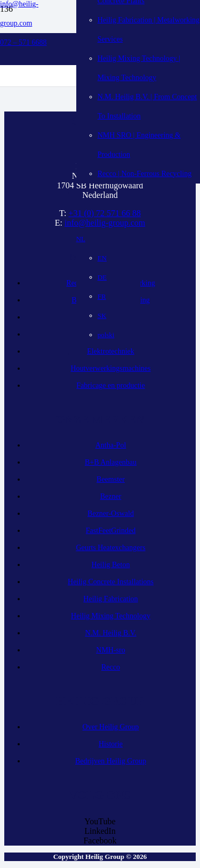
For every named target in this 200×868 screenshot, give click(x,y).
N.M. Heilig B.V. (110, 633)
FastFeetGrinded (111, 531)
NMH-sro (110, 650)
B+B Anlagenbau (111, 462)
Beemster (111, 479)
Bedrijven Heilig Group (111, 761)
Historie (111, 744)
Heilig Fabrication (110, 599)
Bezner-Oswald (111, 513)
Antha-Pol (111, 445)
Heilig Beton (111, 565)
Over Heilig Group (111, 727)
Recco (111, 667)
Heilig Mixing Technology (111, 616)
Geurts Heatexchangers (110, 548)
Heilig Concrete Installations (111, 582)
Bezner (111, 496)
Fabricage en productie (110, 385)
